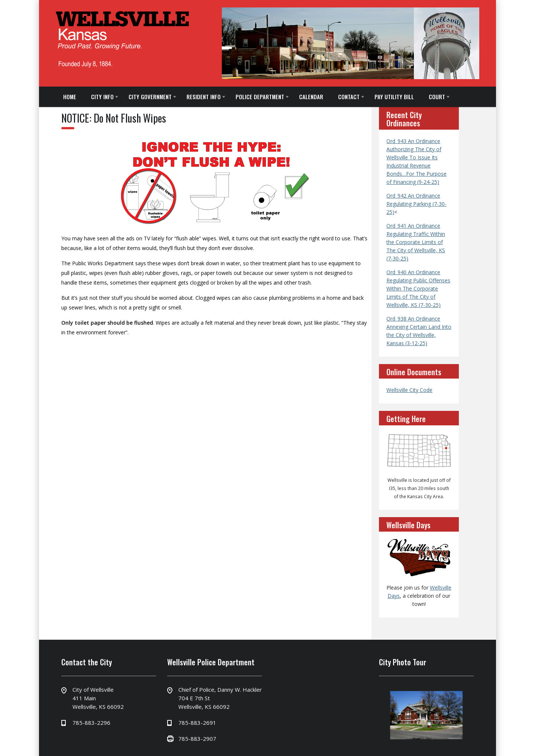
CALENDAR (311, 97)
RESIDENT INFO (204, 97)
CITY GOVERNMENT (150, 97)
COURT (437, 97)
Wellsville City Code (409, 390)
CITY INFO (102, 97)
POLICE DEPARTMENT (260, 97)
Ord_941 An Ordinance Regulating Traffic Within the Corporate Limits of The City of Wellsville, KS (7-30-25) (416, 242)
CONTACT (349, 97)
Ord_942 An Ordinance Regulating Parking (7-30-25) (416, 204)
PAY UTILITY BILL (394, 97)
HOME (70, 97)
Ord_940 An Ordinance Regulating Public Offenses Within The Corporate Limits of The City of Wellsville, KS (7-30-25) (418, 288)
